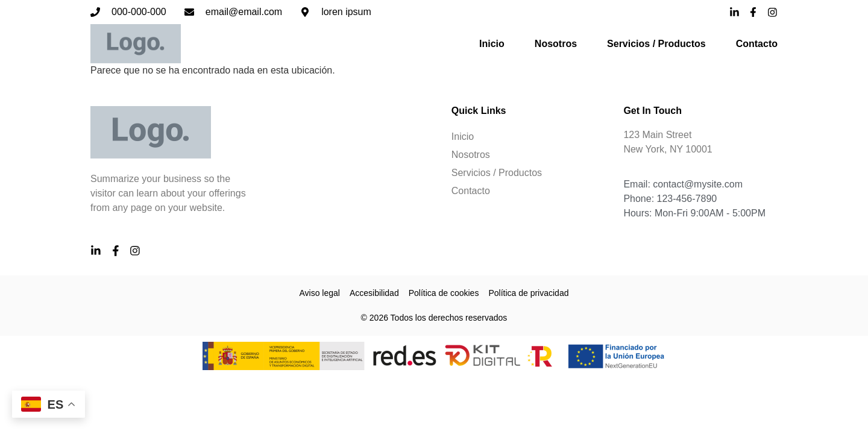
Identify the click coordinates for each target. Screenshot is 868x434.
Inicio (492, 44)
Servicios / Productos (656, 44)
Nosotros (556, 44)
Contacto (757, 44)
